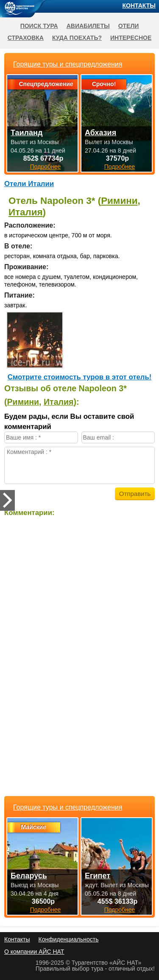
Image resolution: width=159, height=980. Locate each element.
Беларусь (29, 876)
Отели (129, 26)
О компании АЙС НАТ (34, 952)
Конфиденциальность (68, 939)
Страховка (26, 38)
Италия (26, 212)
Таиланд (26, 133)
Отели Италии (29, 184)
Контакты (139, 6)
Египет (98, 876)
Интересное (131, 38)
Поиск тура (39, 26)
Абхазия (100, 133)
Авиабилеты (88, 26)
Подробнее (46, 910)
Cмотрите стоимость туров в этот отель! (80, 377)
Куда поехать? (77, 38)
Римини (119, 201)
